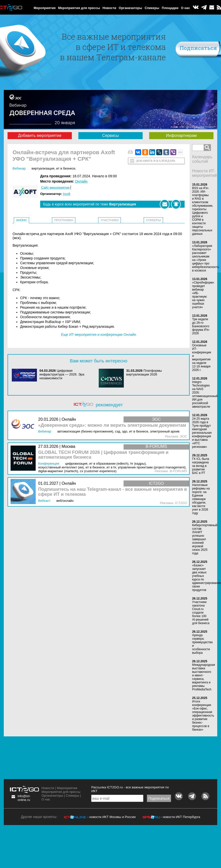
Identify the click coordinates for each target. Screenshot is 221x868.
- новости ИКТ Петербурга (180, 817)
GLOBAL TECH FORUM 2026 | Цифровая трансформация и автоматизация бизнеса (103, 455)
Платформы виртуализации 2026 (144, 372)
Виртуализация (43, 168)
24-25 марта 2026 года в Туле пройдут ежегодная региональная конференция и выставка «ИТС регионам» (202, 433)
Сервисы (111, 135)
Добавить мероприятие (40, 135)
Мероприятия (45, 8)
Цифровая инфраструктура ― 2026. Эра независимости (62, 374)
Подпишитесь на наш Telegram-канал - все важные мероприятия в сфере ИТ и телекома (113, 492)
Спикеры (152, 8)
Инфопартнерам (181, 135)
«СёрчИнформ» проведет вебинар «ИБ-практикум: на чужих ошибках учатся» (203, 295)
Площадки (170, 8)
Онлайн (81, 181)
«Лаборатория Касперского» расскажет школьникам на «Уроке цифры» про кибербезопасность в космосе (206, 258)
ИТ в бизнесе (66, 168)
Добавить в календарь (156, 161)
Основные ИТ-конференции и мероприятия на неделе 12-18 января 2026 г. (202, 358)
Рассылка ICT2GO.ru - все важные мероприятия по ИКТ (130, 789)
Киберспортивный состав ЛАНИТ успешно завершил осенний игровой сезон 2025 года (205, 539)
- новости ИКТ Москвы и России (112, 817)
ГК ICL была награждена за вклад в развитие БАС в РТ (201, 466)
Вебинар (19, 168)
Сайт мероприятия (55, 187)
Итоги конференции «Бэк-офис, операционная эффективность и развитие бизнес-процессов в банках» (203, 716)
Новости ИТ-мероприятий (204, 173)
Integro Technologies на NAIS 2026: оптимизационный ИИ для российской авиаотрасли (205, 394)
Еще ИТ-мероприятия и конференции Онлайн (99, 335)
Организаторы (130, 8)
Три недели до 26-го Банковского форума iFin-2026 (201, 326)
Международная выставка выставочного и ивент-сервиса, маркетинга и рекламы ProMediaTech (204, 677)
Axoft (67, 194)
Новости (109, 8)
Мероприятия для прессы (79, 8)
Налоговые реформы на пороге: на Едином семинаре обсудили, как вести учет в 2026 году (201, 499)
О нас (186, 8)
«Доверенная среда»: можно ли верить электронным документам (112, 425)
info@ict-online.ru (24, 798)
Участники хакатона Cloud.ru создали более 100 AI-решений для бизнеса (201, 613)
